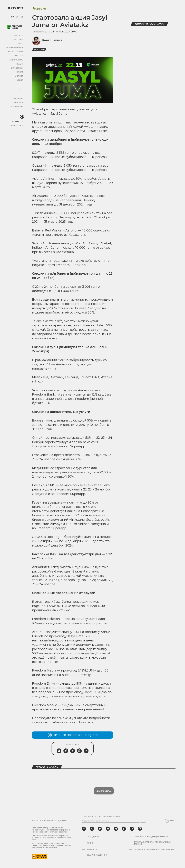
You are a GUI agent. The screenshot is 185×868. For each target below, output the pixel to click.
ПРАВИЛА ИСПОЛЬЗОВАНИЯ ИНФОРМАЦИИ (154, 850)
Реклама (18, 103)
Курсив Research (14, 48)
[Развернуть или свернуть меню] (22, 90)
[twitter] (100, 829)
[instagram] (92, 829)
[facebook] (84, 829)
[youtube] (108, 829)
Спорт (20, 72)
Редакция (18, 99)
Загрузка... (104, 791)
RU (12, 17)
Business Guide (15, 52)
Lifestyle (18, 56)
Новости (18, 35)
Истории (18, 39)
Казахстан (17, 122)
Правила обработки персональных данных (152, 843)
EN (17, 17)
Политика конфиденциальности (151, 837)
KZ (22, 17)
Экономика (17, 68)
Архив (20, 80)
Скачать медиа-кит (97, 855)
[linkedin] (132, 829)
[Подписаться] (143, 821)
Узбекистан (17, 125)
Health (19, 64)
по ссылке (60, 718)
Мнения (19, 76)
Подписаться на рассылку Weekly (102, 817)
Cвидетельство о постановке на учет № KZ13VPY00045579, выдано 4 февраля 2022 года (51, 838)
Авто (20, 44)
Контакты (92, 850)
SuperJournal (16, 60)
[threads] (140, 829)
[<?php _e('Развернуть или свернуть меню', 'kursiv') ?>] (22, 117)
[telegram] (116, 829)
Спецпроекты (16, 107)
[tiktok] (124, 829)
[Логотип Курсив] (15, 8)
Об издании (93, 837)
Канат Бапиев (52, 40)
